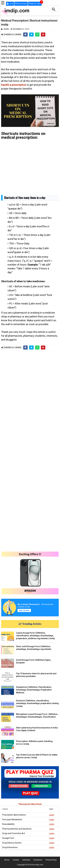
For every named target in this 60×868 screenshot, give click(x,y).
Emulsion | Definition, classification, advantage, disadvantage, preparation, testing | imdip (37, 703)
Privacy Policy (51, 860)
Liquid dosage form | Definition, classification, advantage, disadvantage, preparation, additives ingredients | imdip (35, 636)
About (7, 860)
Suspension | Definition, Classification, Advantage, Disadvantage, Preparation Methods (34, 690)
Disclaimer (38, 860)
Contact (16, 860)
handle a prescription (14, 85)
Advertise (26, 860)
